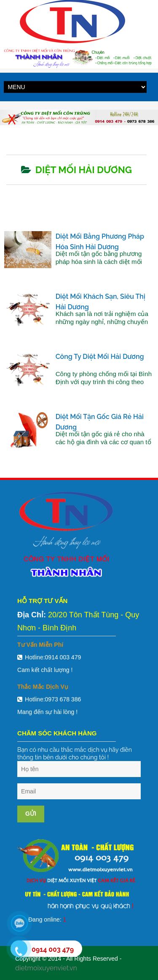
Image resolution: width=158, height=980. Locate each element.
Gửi (31, 814)
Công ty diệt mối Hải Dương (100, 357)
